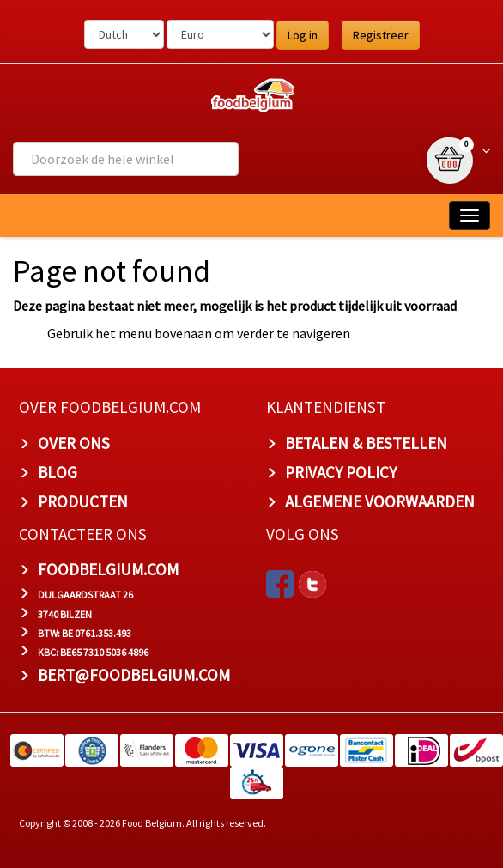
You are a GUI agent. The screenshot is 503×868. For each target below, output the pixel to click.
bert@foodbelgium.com (134, 675)
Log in (303, 35)
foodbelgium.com (108, 569)
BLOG (58, 472)
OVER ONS (74, 443)
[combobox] (126, 159)
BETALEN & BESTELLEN (366, 443)
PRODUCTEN (83, 501)
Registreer (381, 35)
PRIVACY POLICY (341, 472)
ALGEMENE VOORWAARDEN (380, 501)
